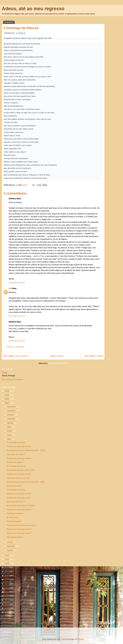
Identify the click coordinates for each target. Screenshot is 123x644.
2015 (7, 584)
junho (10, 431)
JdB (10, 289)
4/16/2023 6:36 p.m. (17, 283)
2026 (7, 391)
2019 (7, 568)
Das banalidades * (14, 521)
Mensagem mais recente (16, 356)
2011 (7, 600)
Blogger (81, 639)
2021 (7, 560)
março (10, 542)
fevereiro (11, 546)
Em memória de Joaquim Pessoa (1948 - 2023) (26, 482)
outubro (11, 415)
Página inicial (57, 356)
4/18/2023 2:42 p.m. (17, 341)
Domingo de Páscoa (15, 514)
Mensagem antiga (94, 356)
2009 (7, 608)
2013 (7, 592)
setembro (12, 419)
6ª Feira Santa (13, 518)
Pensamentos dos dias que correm (21, 525)
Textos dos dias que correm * (19, 478)
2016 (7, 580)
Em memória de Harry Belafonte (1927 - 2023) (26, 450)
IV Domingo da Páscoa (16, 443)
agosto (10, 423)
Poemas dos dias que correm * (20, 458)
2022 (7, 556)
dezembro (12, 407)
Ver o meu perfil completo (13, 380)
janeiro (10, 550)
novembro (12, 411)
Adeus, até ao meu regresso (33, 9)
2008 (7, 612)
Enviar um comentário (15, 347)
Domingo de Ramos (15, 537)
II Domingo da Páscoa (16, 490)
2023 (7, 403)
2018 (7, 572)
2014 (7, 588)
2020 (7, 564)
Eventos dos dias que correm (19, 498)
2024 (7, 399)
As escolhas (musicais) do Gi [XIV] (21, 470)
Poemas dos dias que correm (19, 447)
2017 (7, 576)
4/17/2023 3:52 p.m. (17, 316)
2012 (7, 596)
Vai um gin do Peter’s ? (16, 455)
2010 (7, 604)
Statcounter (7, 621)
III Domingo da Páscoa (16, 466)
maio (10, 435)
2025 (7, 395)
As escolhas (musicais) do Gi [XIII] (21, 506)
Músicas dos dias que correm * (20, 494)
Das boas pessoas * (15, 486)
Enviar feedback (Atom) (58, 363)
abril (9, 439)
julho (10, 427)
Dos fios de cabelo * (15, 462)
